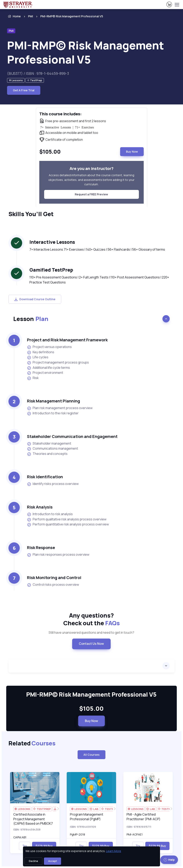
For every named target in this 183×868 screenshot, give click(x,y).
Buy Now (132, 152)
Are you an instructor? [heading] (91, 168)
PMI (31, 16)
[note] (16, 80)
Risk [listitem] (33, 378)
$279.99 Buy (44, 846)
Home (14, 16)
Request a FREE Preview (91, 194)
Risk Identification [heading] (45, 477)
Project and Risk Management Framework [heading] (67, 340)
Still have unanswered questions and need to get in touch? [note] (91, 633)
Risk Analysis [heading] (40, 507)
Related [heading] (32, 743)
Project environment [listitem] (45, 373)
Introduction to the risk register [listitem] (53, 413)
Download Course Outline (35, 299)
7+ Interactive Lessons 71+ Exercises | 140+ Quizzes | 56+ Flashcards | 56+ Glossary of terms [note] (97, 249)
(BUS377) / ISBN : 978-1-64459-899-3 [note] (38, 73)
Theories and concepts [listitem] (47, 454)
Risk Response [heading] (41, 548)
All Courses (91, 755)
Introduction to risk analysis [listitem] (50, 514)
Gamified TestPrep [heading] (51, 270)
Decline (33, 861)
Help (169, 860)
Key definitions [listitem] (41, 352)
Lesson (31, 319)
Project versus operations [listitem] (49, 347)
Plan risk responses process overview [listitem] (58, 555)
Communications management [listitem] (53, 449)
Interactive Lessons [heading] (52, 242)
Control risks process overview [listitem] (53, 585)
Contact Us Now (91, 644)
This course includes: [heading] (60, 114)
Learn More (114, 851)
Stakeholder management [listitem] (49, 443)
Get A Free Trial (24, 90)
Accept (53, 861)
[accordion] (91, 666)
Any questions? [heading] (91, 619)
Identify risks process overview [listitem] (53, 484)
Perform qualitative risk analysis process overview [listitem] (67, 519)
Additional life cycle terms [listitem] (48, 368)
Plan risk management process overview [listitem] (60, 408)
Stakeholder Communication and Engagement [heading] (72, 436)
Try (25, 846)
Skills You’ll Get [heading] (31, 214)
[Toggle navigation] (177, 5)
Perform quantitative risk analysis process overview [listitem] (68, 524)
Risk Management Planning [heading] (54, 401)
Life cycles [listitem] (38, 357)
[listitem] (68, 16)
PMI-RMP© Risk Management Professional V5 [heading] (86, 52)
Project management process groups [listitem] (58, 362)
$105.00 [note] (91, 709)
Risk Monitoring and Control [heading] (54, 578)
